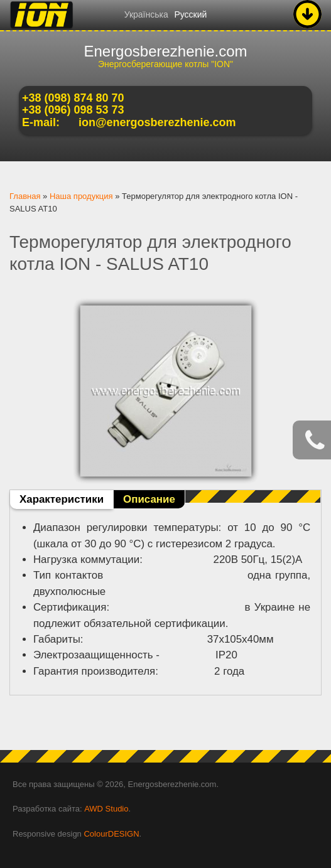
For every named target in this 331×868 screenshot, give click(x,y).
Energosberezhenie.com (165, 51)
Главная (25, 196)
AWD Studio (106, 809)
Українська (146, 14)
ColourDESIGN (111, 834)
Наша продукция (81, 196)
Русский (190, 14)
